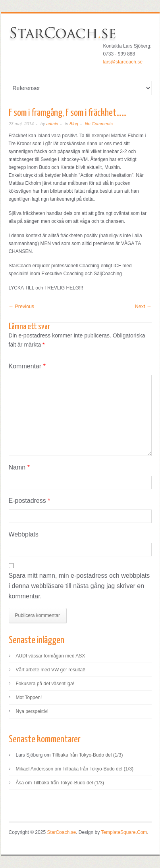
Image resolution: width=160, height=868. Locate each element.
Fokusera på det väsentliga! (45, 684)
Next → (143, 307)
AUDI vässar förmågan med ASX (51, 656)
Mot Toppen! (29, 697)
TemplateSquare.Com (124, 832)
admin (52, 124)
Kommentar (27, 366)
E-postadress (30, 501)
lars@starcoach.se (123, 62)
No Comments (99, 124)
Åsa (20, 783)
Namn (19, 467)
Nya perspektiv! (32, 711)
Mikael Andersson (35, 769)
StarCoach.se (61, 832)
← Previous (22, 307)
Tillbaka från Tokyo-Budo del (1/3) (88, 755)
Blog (74, 124)
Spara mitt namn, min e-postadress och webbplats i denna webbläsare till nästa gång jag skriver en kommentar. (79, 586)
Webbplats (24, 534)
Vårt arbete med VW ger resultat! (51, 670)
